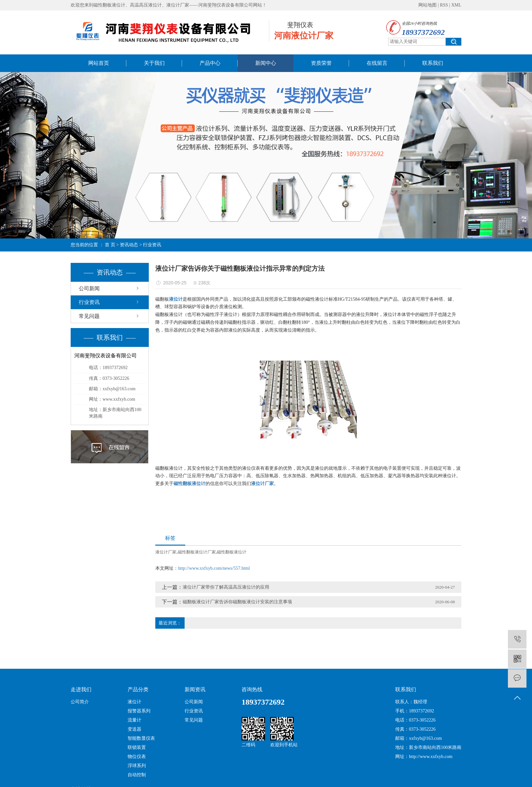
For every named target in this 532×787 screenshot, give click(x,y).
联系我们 (433, 63)
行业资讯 (152, 245)
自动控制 (137, 775)
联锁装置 (137, 747)
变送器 (134, 729)
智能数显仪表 (141, 738)
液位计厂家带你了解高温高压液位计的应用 (226, 587)
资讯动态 (129, 245)
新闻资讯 (195, 689)
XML (456, 5)
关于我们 (154, 63)
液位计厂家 (166, 552)
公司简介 (80, 702)
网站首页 (99, 63)
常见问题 (89, 316)
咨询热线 (252, 689)
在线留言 (377, 63)
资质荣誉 (321, 63)
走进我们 (81, 689)
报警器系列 (139, 711)
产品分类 (138, 689)
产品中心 (210, 63)
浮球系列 (137, 766)
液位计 (134, 702)
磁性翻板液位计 (232, 552)
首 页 (110, 245)
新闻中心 (266, 63)
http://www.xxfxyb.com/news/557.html (214, 568)
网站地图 (427, 5)
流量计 (134, 720)
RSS (444, 5)
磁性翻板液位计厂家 (197, 552)
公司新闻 (89, 288)
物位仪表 (137, 757)
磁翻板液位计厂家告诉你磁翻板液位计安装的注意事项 (237, 602)
